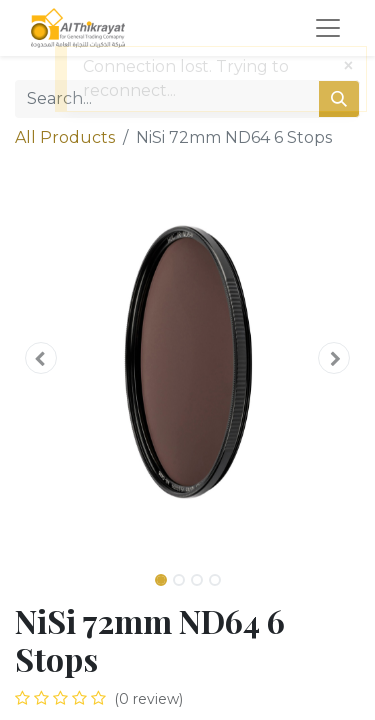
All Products (65, 137)
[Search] (339, 99)
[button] (41, 358)
